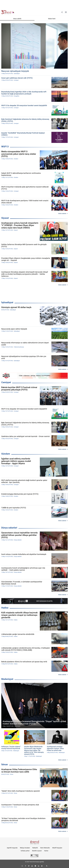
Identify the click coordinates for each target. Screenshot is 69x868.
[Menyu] (66, 12)
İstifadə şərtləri (25, 851)
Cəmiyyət (6, 382)
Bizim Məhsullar (45, 848)
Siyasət (5, 218)
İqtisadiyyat (7, 302)
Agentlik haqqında (12, 848)
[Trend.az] (8, 12)
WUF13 (5, 147)
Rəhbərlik (35, 848)
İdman (5, 764)
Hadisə (5, 608)
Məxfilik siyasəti (37, 851)
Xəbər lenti (52, 19)
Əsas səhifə (17, 19)
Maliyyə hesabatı (25, 848)
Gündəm (6, 454)
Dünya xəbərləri (9, 528)
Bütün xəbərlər (62, 214)
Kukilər (46, 851)
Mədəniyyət (7, 679)
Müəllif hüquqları (57, 848)
